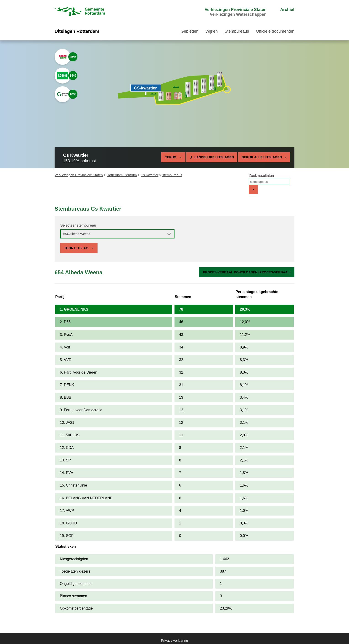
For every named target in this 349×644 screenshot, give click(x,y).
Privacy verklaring (174, 640)
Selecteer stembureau (78, 225)
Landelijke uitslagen (214, 157)
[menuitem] (227, 12)
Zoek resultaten (261, 176)
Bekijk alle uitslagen (264, 157)
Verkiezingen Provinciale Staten (79, 175)
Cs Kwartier (150, 175)
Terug (171, 157)
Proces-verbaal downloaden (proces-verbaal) (247, 272)
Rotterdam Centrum (122, 175)
